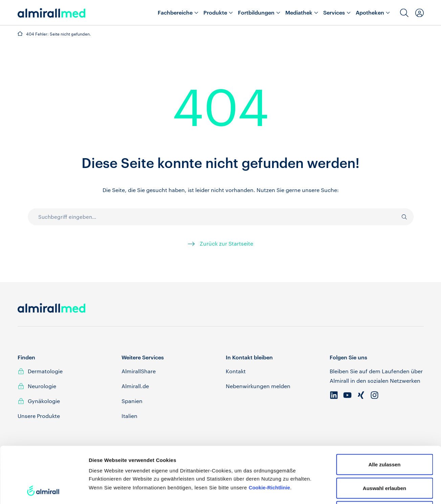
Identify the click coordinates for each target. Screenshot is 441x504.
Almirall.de (135, 386)
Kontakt (236, 371)
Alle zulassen (384, 412)
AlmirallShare (139, 371)
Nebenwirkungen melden (258, 386)
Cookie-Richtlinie (270, 435)
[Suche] (401, 217)
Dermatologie (45, 371)
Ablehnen (384, 459)
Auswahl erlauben (384, 435)
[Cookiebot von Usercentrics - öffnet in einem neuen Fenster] (44, 491)
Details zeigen (360, 491)
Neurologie (42, 386)
